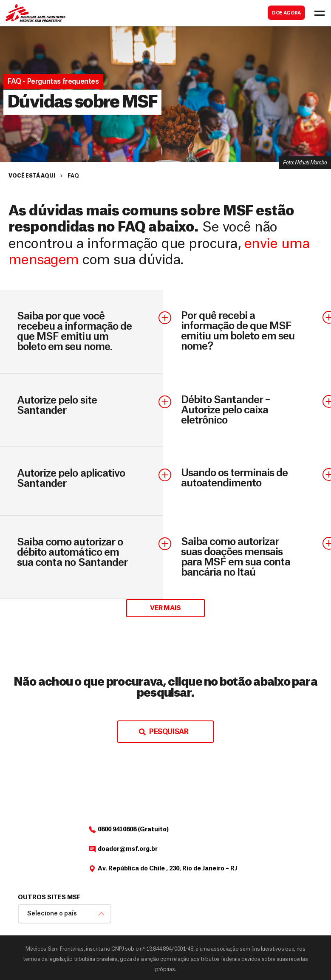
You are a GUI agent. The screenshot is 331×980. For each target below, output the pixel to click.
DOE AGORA (286, 13)
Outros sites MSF (49, 898)
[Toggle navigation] (320, 13)
